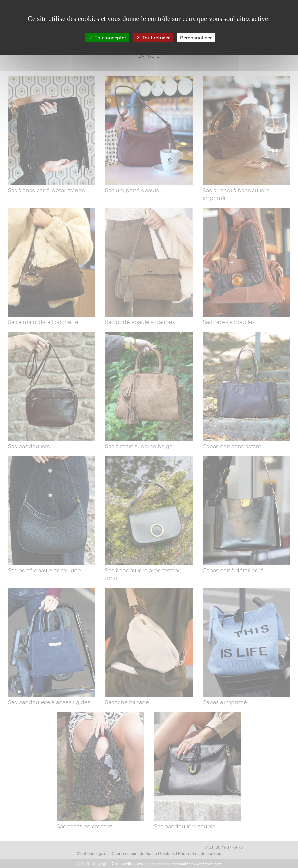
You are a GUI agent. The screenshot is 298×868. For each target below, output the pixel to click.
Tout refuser (153, 38)
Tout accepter (107, 38)
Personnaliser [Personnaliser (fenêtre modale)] (196, 38)
